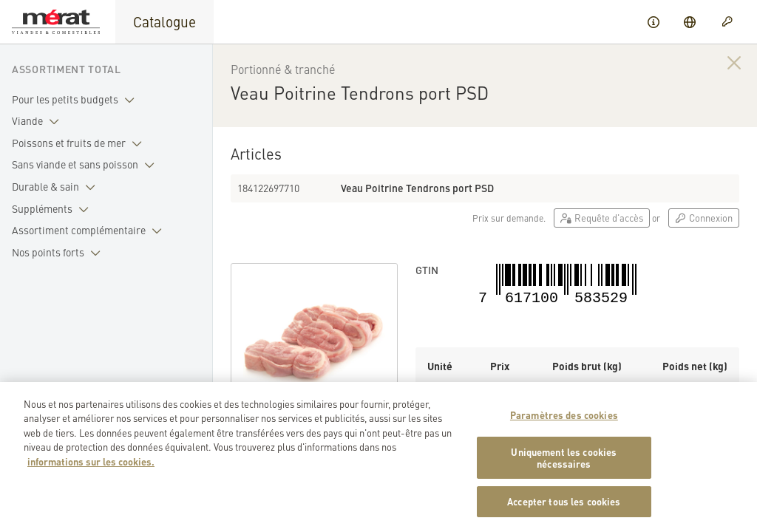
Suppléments (53, 209)
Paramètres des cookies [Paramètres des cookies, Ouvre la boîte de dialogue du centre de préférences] (564, 422)
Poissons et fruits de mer (80, 143)
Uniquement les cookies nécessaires (564, 464)
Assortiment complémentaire (90, 231)
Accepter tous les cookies (564, 509)
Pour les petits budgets (76, 100)
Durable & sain (57, 187)
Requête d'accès (602, 218)
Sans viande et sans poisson (86, 165)
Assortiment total (67, 69)
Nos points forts (59, 253)
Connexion (704, 218)
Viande (38, 121)
